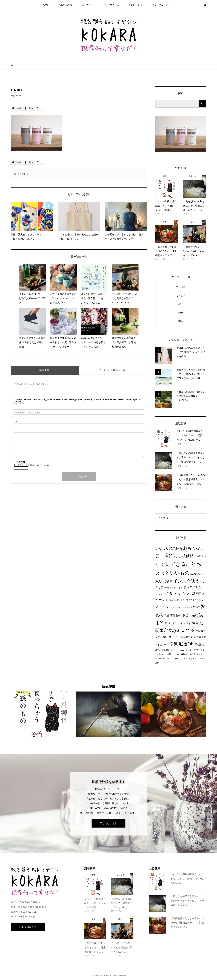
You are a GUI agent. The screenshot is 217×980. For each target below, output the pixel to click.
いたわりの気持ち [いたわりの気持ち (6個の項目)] (169, 548)
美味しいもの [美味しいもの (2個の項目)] (191, 637)
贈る (181, 321)
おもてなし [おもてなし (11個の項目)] (194, 548)
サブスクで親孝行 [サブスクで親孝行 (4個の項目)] (189, 594)
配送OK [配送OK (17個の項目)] (186, 644)
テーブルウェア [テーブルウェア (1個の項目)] (172, 600)
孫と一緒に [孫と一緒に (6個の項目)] (190, 615)
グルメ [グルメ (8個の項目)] (171, 593)
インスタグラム (111, 5)
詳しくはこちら (108, 823)
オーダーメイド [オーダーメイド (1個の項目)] (171, 588)
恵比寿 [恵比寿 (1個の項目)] (182, 623)
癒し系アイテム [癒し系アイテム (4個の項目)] (173, 637)
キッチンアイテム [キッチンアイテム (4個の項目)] (189, 587)
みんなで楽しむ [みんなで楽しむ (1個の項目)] (197, 574)
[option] (43, 714)
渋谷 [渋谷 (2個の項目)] (198, 631)
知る (181, 312)
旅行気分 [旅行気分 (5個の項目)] (192, 623)
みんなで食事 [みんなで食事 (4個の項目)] (164, 581)
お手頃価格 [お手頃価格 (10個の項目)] (184, 556)
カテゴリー (87, 5)
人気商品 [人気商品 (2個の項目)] (195, 607)
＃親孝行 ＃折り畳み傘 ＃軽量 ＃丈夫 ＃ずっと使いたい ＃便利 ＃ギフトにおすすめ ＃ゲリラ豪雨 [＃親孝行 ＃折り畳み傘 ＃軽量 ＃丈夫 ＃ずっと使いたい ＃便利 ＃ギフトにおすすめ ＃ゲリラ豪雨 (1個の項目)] (180, 658)
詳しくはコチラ (28, 927)
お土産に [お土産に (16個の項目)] (164, 555)
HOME (45, 5)
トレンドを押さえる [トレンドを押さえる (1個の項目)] (188, 600)
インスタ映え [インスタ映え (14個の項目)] (186, 581)
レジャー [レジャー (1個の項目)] (173, 607)
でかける (181, 287)
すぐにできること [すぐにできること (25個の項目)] (176, 564)
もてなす (181, 295)
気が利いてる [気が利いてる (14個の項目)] (182, 630)
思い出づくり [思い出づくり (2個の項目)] (172, 623)
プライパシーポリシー (164, 5)
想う (181, 304)
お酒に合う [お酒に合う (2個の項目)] (200, 556)
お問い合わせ (135, 5)
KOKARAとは (65, 5)
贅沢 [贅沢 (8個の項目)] (174, 644)
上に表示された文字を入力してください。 (33, 465)
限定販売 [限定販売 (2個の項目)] (199, 644)
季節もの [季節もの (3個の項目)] (175, 615)
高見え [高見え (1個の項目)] (158, 650)
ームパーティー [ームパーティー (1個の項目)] (184, 607)
